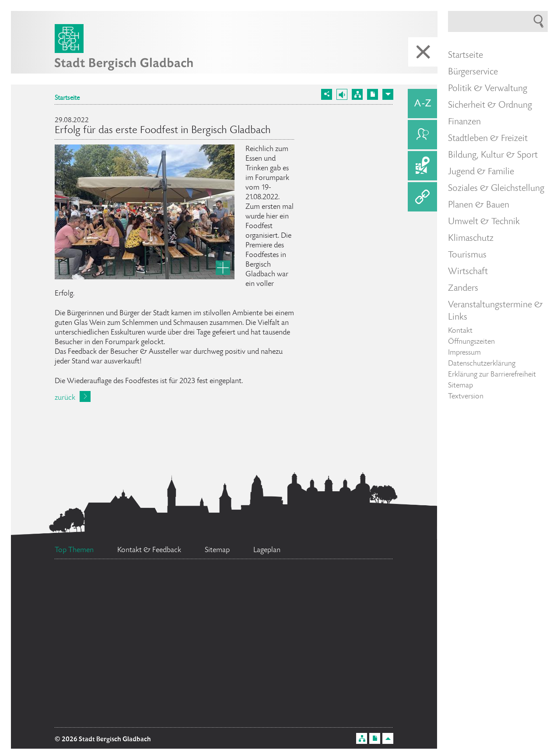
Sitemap (460, 386)
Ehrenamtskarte (320, 709)
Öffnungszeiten (471, 342)
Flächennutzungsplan (122, 679)
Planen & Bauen (479, 205)
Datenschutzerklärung (482, 364)
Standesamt (112, 598)
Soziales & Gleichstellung (496, 189)
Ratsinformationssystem (134, 633)
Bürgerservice (473, 72)
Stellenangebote (255, 678)
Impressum (464, 353)
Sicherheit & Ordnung (490, 106)
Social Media (120, 698)
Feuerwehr (351, 679)
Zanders (463, 289)
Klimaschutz (471, 239)
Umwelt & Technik (484, 222)
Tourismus (467, 255)
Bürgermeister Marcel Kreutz (248, 586)
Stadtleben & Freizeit (488, 139)
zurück (65, 398)
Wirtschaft (468, 272)
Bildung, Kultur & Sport (493, 155)
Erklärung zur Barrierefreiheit (492, 375)
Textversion (466, 397)
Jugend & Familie (481, 172)
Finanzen (464, 122)
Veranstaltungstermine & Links (495, 311)
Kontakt (460, 331)
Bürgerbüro (275, 641)
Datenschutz (223, 714)
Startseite (67, 99)
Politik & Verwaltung (488, 89)
